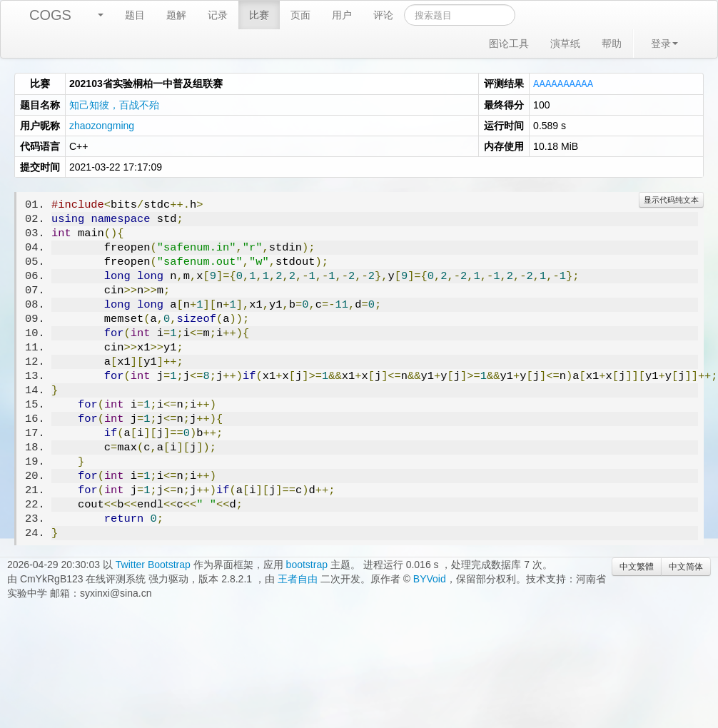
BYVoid (430, 578)
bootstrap (307, 564)
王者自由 (298, 578)
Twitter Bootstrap (153, 564)
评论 (383, 15)
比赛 (259, 15)
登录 (664, 44)
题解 (176, 15)
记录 (218, 15)
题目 (135, 15)
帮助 (612, 44)
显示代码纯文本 (671, 199)
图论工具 (509, 44)
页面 (300, 15)
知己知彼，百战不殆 (114, 104)
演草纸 (565, 44)
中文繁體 (637, 566)
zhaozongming (102, 125)
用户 (342, 15)
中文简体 (686, 566)
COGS (50, 15)
